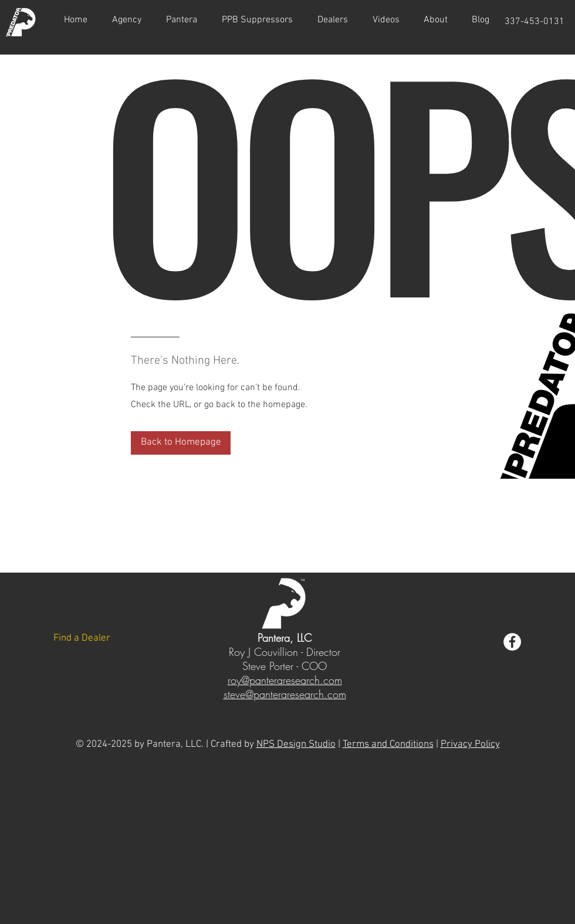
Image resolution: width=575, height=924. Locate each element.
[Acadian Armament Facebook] (512, 642)
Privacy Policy (470, 744)
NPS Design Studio (296, 744)
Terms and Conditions (388, 744)
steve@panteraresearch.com (285, 694)
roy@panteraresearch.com (285, 680)
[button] (386, 20)
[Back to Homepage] (181, 443)
